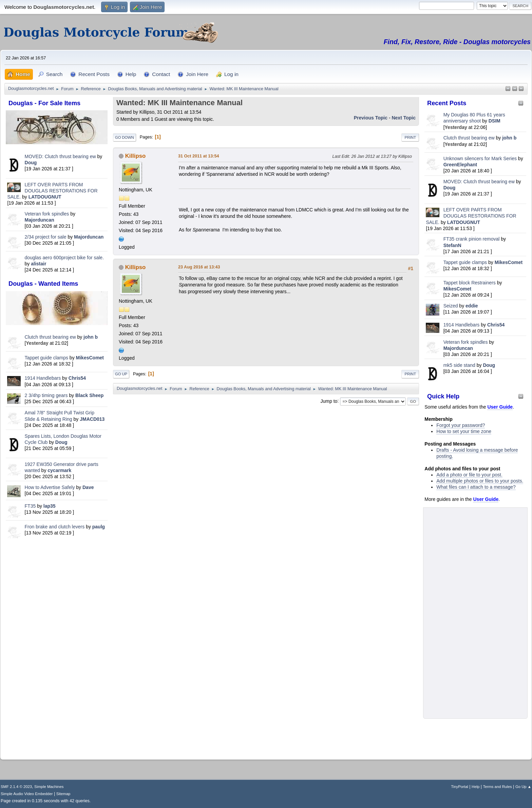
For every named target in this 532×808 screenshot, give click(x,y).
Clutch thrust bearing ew (51, 337)
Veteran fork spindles (47, 214)
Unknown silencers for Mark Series (480, 158)
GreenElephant (460, 165)
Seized (451, 306)
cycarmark (59, 470)
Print (410, 137)
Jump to (329, 401)
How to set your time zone (464, 431)
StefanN (452, 245)
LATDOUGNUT (45, 197)
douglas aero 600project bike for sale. (64, 258)
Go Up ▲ (523, 787)
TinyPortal (460, 787)
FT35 (30, 506)
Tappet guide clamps (46, 358)
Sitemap (63, 794)
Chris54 (77, 378)
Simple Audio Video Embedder (27, 794)
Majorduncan (40, 220)
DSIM (495, 121)
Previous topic (371, 118)
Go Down (125, 137)
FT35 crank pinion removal (472, 239)
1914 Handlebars (43, 378)
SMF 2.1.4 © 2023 (16, 787)
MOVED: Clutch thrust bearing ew (61, 156)
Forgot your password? (461, 425)
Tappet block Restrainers (470, 283)
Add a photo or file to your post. (469, 475)
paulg (99, 527)
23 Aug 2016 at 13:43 (199, 267)
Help (476, 787)
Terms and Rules (498, 787)
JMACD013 (92, 419)
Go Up (121, 374)
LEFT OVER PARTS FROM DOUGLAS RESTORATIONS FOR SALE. (52, 191)
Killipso (136, 156)
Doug (31, 163)
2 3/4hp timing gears (46, 395)
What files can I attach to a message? (476, 487)
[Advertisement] (57, 647)
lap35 (50, 506)
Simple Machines (49, 787)
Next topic (404, 118)
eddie (472, 306)
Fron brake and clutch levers (55, 527)
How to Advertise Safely (50, 487)
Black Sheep (89, 395)
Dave (88, 487)
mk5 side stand (459, 365)
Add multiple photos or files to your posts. (480, 481)
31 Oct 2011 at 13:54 (198, 156)
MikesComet (90, 358)
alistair (39, 264)
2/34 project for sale (46, 237)
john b (91, 337)
